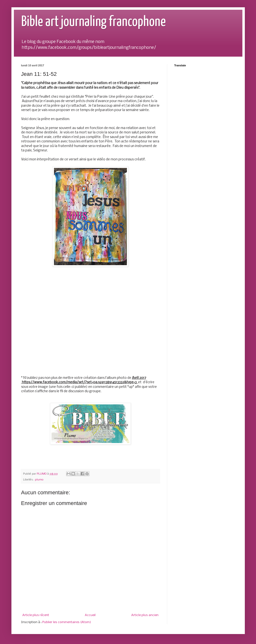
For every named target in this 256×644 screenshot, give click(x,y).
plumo (39, 480)
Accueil (90, 615)
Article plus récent (36, 615)
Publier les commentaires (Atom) (67, 622)
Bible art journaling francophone (93, 22)
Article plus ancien (145, 615)
